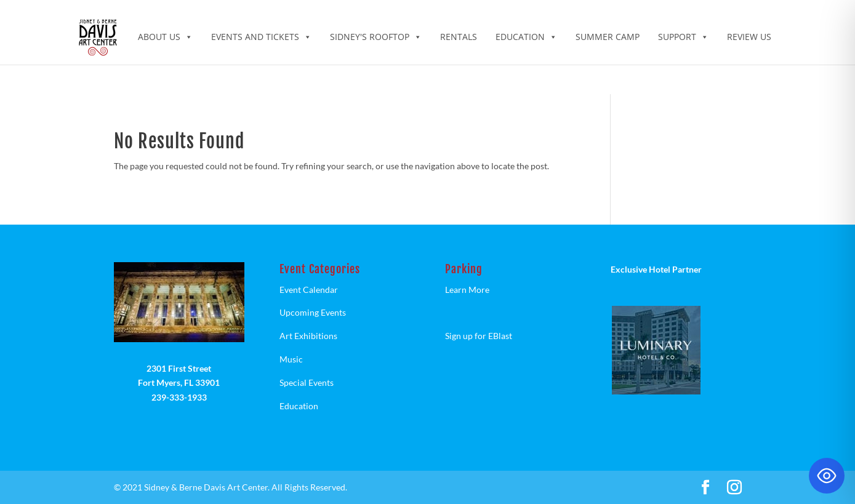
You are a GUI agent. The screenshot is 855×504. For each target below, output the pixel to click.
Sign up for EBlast (479, 336)
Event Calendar (309, 290)
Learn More (467, 290)
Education (526, 37)
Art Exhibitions (308, 336)
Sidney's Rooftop (376, 37)
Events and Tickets (261, 37)
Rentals (459, 37)
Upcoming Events (313, 312)
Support (683, 37)
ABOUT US (165, 37)
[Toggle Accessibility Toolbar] (827, 476)
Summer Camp (608, 37)
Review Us (749, 37)
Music (291, 359)
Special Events (307, 382)
